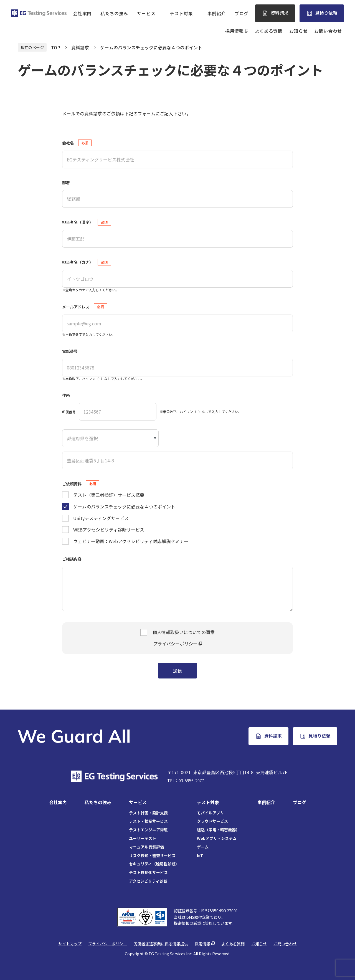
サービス (146, 13)
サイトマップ (70, 944)
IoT (200, 855)
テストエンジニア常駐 (148, 830)
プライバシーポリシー (175, 644)
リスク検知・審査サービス (152, 855)
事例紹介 (217, 13)
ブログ (242, 13)
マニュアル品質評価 (146, 847)
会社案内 (82, 13)
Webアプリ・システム (217, 838)
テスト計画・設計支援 (148, 813)
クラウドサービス (212, 821)
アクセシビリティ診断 (148, 881)
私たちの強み (114, 13)
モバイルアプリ (211, 813)
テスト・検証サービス (148, 821)
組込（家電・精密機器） (218, 830)
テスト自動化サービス (148, 872)
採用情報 (234, 31)
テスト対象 (181, 13)
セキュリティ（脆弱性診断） (154, 864)
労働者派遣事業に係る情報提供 (161, 944)
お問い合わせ (328, 31)
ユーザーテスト (143, 838)
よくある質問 (269, 31)
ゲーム (203, 847)
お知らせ (299, 31)
